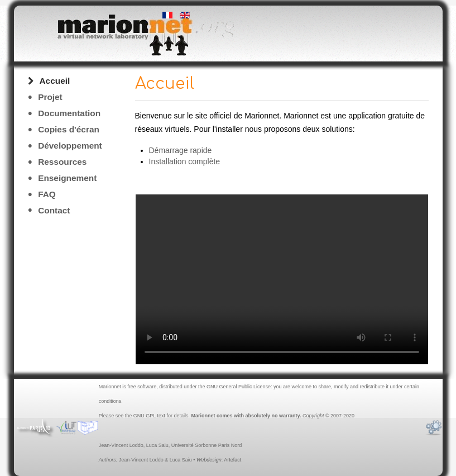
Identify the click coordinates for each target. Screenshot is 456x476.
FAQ (47, 194)
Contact (54, 210)
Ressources (62, 162)
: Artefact (219, 460)
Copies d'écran (69, 129)
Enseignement (67, 178)
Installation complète (185, 161)
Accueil (55, 81)
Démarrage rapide (181, 150)
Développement (70, 146)
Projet (50, 97)
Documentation (69, 113)
